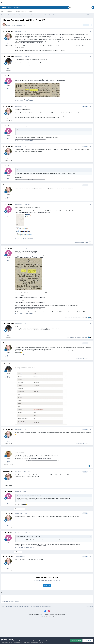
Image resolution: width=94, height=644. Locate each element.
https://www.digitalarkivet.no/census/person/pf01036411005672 (30, 302)
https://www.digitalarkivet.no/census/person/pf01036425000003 (30, 139)
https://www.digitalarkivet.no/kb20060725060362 (40, 458)
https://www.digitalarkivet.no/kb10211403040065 (71, 38)
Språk (31, 614)
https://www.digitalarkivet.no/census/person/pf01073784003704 (30, 546)
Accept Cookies (76, 641)
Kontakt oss (46, 614)
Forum (3, 11)
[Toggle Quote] (17, 130)
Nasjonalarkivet (7, 3)
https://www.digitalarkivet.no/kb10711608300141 (31, 43)
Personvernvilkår (38, 614)
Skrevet (21, 32)
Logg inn (90, 3)
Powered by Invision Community (47, 616)
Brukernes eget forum (20, 26)
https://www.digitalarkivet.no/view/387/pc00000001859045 (29, 258)
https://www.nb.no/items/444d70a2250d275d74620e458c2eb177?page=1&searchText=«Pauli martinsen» (40, 81)
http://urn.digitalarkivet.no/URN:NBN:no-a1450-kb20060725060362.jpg (43, 460)
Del (80, 25)
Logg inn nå (47, 585)
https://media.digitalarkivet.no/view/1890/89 (26, 253)
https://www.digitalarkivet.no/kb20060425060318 (51, 35)
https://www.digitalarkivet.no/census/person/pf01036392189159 (30, 307)
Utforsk (4, 8)
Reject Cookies (88, 641)
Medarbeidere (10, 11)
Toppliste (31, 11)
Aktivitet (10, 8)
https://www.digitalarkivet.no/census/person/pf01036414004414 (71, 46)
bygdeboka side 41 (29, 150)
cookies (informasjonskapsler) (16, 641)
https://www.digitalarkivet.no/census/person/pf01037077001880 (30, 179)
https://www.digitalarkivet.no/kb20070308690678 (31, 41)
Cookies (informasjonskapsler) (58, 614)
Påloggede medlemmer (21, 11)
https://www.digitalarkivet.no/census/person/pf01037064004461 (30, 298)
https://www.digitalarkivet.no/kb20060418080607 (40, 330)
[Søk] (75, 8)
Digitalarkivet (17, 8)
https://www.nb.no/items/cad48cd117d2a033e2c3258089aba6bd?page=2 (33, 212)
